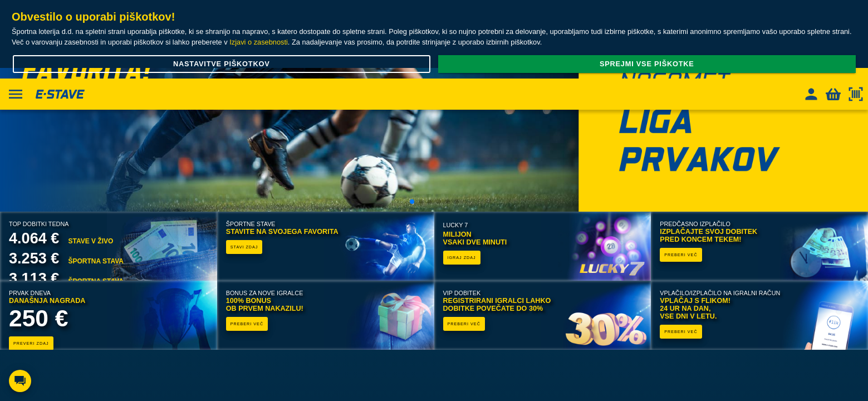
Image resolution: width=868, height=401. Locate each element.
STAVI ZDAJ (244, 247)
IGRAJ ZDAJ (462, 258)
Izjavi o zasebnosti (259, 42)
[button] (412, 202)
